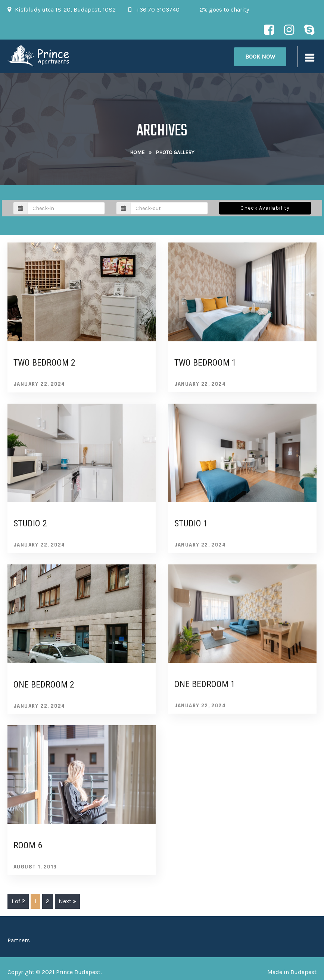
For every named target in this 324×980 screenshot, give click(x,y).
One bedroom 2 (44, 685)
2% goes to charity (224, 10)
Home (137, 152)
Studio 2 (30, 523)
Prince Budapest (78, 972)
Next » (67, 901)
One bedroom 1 (205, 684)
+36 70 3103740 (158, 10)
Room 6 (28, 845)
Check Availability (265, 208)
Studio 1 (191, 523)
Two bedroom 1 (205, 363)
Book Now (260, 57)
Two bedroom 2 (44, 363)
